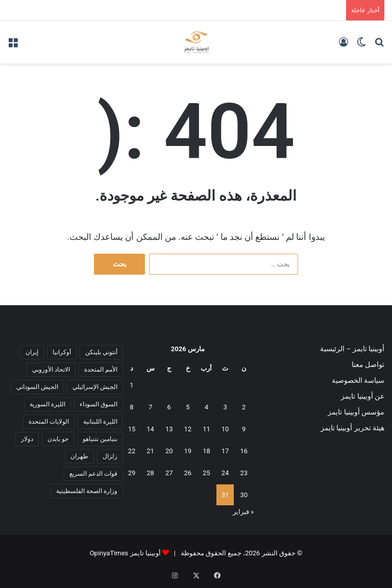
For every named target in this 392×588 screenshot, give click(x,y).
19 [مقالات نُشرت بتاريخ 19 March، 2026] (188, 451)
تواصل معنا (368, 364)
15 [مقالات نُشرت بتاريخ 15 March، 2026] (132, 429)
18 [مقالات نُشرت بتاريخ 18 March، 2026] (206, 451)
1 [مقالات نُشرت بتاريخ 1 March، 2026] (131, 385)
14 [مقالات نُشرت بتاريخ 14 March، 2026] (150, 429)
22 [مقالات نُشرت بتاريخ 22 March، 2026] (132, 451)
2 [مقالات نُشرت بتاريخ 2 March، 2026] (244, 407)
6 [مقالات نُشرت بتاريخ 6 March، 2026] (169, 407)
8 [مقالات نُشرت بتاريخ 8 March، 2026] (131, 407)
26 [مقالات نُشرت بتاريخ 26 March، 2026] (188, 473)
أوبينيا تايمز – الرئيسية (352, 349)
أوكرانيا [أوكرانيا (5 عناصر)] (62, 352)
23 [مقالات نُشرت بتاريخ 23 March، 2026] (244, 473)
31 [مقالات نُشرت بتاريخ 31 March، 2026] (225, 495)
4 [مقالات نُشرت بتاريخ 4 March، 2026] (206, 407)
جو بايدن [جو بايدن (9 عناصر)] (58, 439)
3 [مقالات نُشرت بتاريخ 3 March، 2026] (225, 407)
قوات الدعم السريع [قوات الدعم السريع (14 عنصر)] (93, 474)
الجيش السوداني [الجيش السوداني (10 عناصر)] (37, 387)
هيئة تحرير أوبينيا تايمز (352, 428)
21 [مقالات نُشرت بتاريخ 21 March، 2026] (150, 451)
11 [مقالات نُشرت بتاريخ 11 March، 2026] (206, 429)
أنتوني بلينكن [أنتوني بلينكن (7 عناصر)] (101, 352)
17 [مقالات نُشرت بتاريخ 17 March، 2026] (225, 451)
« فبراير (243, 512)
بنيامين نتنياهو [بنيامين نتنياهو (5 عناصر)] (100, 439)
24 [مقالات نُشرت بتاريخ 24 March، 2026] (225, 473)
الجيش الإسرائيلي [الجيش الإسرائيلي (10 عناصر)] (95, 387)
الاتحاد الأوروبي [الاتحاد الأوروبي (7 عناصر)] (51, 370)
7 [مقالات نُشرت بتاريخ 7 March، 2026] (150, 407)
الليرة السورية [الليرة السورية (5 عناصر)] (47, 404)
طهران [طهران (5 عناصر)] (79, 456)
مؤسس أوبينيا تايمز (356, 412)
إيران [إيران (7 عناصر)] (32, 352)
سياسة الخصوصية (358, 380)
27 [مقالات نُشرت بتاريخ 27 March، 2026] (169, 473)
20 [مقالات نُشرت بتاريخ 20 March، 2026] (169, 451)
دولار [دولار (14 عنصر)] (27, 439)
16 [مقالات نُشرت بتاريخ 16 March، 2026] (244, 451)
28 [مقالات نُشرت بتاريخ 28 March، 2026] (150, 473)
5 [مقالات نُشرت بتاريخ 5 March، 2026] (188, 407)
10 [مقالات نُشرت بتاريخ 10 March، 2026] (225, 429)
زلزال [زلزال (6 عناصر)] (110, 456)
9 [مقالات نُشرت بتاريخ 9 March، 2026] (244, 429)
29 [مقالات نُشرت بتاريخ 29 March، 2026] (132, 473)
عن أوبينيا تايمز (363, 396)
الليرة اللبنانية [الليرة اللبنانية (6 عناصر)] (100, 422)
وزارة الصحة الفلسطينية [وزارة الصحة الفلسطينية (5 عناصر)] (87, 491)
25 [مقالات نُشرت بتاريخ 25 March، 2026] (206, 473)
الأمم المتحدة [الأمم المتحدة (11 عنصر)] (101, 370)
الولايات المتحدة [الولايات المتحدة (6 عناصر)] (49, 422)
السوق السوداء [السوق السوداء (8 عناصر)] (99, 404)
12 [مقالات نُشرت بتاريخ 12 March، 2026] (188, 429)
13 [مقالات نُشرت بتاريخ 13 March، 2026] (169, 429)
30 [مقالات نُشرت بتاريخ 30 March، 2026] (244, 495)
